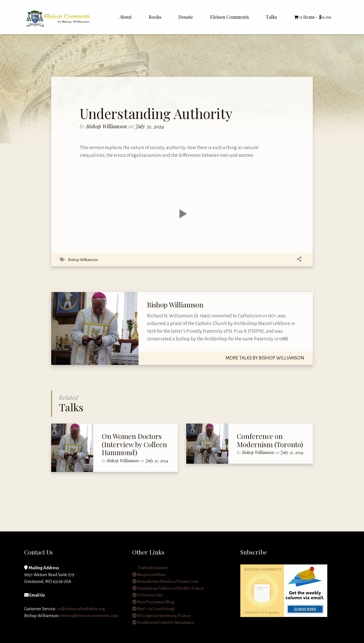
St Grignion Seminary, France (161, 616)
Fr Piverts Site (147, 595)
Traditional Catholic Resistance (163, 623)
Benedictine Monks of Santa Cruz (165, 582)
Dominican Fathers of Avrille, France (168, 588)
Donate (186, 17)
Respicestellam (149, 575)
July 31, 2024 (150, 126)
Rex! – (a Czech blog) (153, 609)
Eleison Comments (229, 17)
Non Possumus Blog (153, 602)
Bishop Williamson (107, 126)
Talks (271, 17)
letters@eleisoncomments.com (89, 616)
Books (155, 17)
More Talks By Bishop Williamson (265, 358)
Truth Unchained (150, 568)
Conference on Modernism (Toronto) (270, 440)
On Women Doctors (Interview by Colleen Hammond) (134, 444)
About (126, 17)
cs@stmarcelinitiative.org (81, 609)
